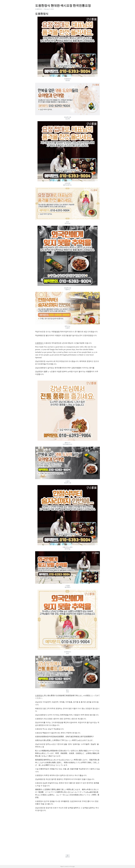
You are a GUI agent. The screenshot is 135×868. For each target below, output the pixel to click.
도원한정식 (39, 9)
